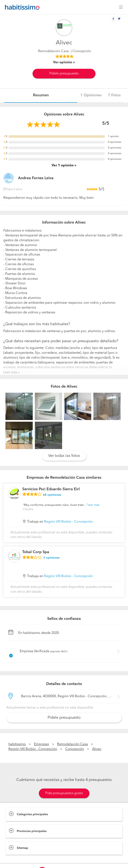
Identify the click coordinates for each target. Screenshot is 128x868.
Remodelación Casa (53, 51)
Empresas (41, 744)
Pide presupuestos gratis (64, 793)
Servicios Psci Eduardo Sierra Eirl (51, 489)
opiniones (52, 495)
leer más (94, 505)
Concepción (75, 749)
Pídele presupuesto (64, 74)
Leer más (10, 372)
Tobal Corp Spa (36, 552)
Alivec (97, 749)
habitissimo (17, 744)
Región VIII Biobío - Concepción (68, 522)
